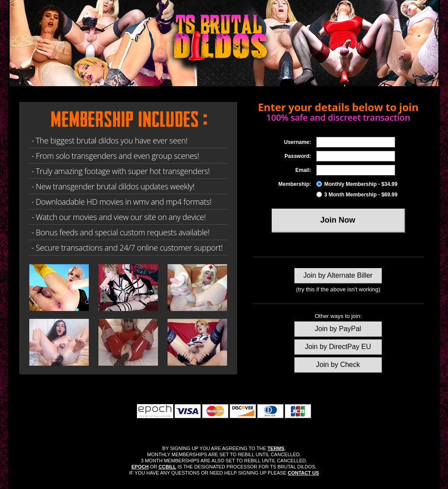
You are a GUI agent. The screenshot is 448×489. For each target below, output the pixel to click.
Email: (303, 170)
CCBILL (167, 467)
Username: (297, 142)
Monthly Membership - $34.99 (357, 184)
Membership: (295, 184)
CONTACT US (303, 473)
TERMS (276, 448)
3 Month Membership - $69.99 (357, 195)
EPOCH (140, 467)
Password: (298, 156)
